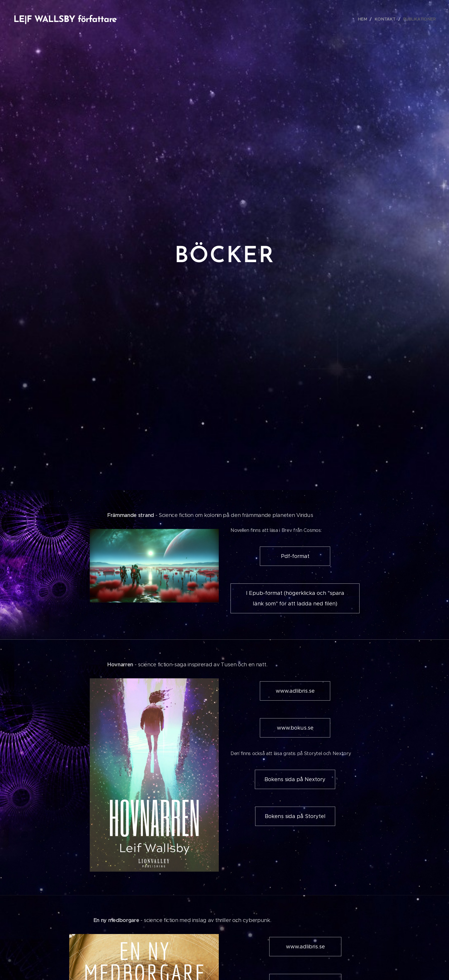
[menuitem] (365, 19)
